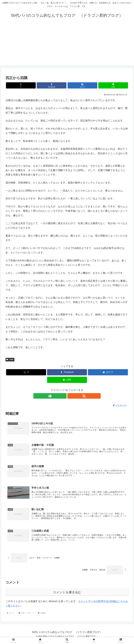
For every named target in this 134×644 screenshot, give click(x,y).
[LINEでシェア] (98, 85)
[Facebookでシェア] (57, 85)
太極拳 (10, 359)
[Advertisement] (67, 46)
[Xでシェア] (36, 85)
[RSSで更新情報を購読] (70, 396)
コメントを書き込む (67, 596)
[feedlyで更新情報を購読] (64, 396)
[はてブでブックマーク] (77, 85)
